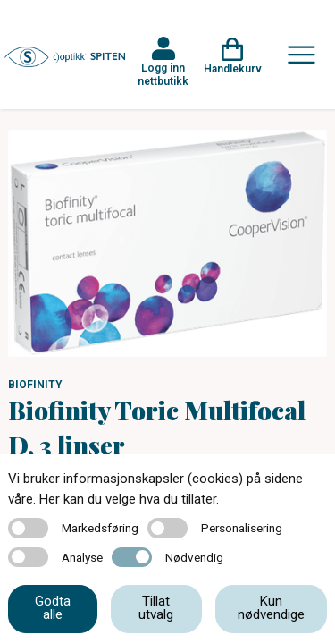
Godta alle (53, 608)
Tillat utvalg (156, 608)
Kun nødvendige (271, 608)
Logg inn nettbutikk (163, 74)
